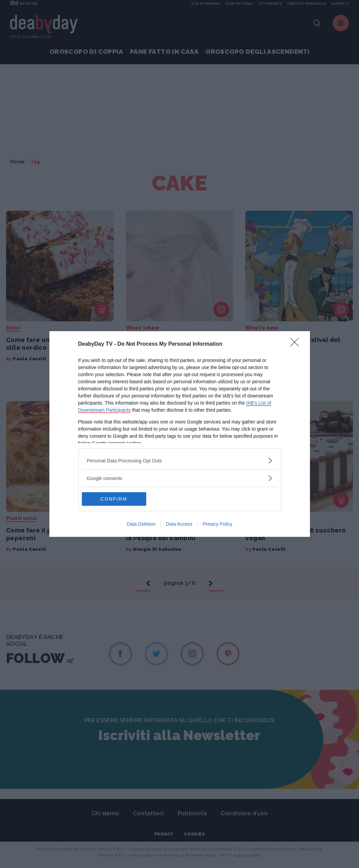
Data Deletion (141, 524)
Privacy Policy (217, 524)
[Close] (297, 344)
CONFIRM (114, 499)
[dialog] (180, 434)
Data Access (179, 524)
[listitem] (180, 461)
